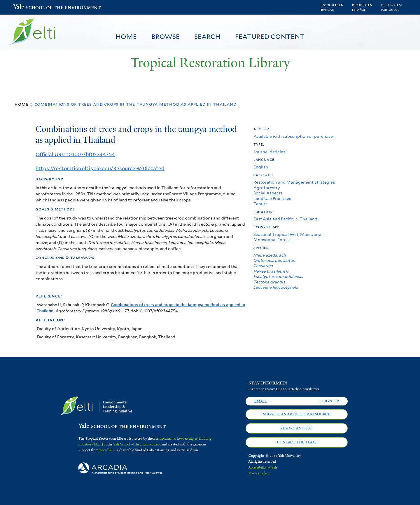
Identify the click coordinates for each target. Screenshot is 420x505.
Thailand (308, 219)
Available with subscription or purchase (293, 136)
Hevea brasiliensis (271, 271)
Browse (166, 36)
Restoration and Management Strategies (294, 182)
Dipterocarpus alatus (274, 260)
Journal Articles (269, 152)
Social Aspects (268, 193)
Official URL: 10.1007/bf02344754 (75, 154)
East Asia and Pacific (274, 219)
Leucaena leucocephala (276, 287)
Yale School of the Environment (28, 7)
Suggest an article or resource (297, 414)
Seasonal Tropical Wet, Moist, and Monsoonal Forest (287, 237)
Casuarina (263, 265)
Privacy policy (259, 473)
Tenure (261, 204)
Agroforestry (267, 188)
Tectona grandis (269, 282)
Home (126, 36)
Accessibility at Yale (263, 467)
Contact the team (296, 442)
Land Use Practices (272, 198)
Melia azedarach (270, 255)
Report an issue (296, 428)
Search (207, 36)
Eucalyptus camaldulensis (278, 276)
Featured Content (270, 36)
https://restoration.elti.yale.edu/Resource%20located (100, 168)
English (261, 167)
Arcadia (105, 450)
